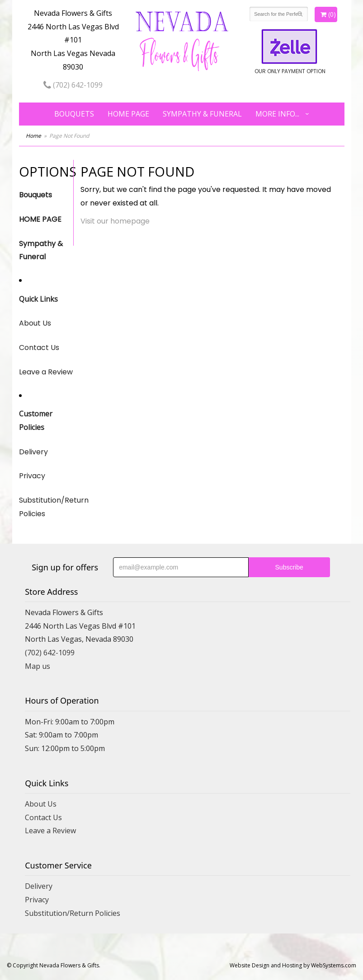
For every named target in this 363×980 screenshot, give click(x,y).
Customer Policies (36, 420)
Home (33, 136)
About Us (35, 323)
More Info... (277, 114)
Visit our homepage (115, 221)
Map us (38, 666)
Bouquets (74, 114)
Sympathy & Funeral (202, 114)
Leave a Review (46, 372)
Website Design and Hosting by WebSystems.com (293, 965)
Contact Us (39, 348)
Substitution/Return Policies (46, 507)
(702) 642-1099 (73, 85)
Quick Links (38, 299)
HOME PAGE (128, 114)
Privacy (32, 476)
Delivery (33, 452)
